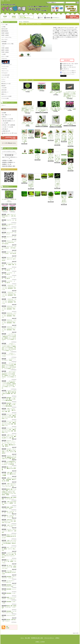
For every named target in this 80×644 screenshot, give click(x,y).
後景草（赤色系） (5, 50)
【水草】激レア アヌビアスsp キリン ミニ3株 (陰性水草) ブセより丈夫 (9, 521)
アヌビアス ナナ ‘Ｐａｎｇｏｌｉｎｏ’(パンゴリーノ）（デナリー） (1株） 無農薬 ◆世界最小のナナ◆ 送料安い (9, 443)
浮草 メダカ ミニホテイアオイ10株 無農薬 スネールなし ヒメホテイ (64, 162)
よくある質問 (5, 123)
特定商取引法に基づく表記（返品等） (70, 64)
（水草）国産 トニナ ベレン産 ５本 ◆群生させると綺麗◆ (10, 474)
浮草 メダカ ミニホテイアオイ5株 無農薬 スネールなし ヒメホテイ (71, 153)
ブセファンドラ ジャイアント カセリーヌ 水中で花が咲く (9, 259)
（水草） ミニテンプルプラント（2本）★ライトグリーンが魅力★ (70, 120)
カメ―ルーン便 (5, 77)
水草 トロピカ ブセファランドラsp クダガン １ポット (24, 151)
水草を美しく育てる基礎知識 (8, 125)
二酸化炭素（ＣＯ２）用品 (7, 44)
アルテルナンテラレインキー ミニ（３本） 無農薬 (70, 105)
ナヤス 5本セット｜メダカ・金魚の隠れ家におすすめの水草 (9, 572)
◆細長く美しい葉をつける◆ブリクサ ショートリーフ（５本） (38, 194)
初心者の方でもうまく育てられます (9, 134)
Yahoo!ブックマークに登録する (69, 71)
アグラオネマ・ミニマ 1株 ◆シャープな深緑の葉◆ (56, 121)
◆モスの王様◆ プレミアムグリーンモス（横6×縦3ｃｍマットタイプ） (64, 198)
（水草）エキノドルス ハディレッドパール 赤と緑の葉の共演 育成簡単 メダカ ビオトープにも (57, 137)
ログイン (42, 18)
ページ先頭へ (76, 633)
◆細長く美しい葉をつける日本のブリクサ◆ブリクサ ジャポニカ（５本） (44, 194)
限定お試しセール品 (6, 84)
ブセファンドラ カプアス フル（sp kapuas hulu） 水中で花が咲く (9, 242)
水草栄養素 (4, 42)
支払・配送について (14, 17)
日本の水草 (4, 90)
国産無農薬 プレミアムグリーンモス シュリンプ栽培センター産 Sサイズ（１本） (58, 181)
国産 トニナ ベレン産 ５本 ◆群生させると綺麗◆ (9, 468)
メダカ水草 (4, 88)
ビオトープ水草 (5, 56)
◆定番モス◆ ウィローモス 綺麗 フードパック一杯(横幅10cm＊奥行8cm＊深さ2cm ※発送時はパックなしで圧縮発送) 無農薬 (9, 492)
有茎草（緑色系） (5, 33)
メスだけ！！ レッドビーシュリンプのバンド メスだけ (9, 355)
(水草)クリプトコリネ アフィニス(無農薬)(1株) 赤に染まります (9, 536)
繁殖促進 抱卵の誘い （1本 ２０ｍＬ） (71, 195)
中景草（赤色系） (5, 52)
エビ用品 (3, 27)
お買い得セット (5, 92)
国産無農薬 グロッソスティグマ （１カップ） (28, 87)
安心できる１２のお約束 (8, 119)
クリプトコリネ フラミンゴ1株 (31, 133)
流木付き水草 (4, 29)
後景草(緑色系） (5, 31)
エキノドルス (4, 40)
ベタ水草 (3, 54)
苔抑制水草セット (5, 208)
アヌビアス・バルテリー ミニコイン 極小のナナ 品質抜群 (9, 531)
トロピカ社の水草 (5, 75)
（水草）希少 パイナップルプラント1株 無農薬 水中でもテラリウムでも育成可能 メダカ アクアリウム (71, 138)
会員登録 (48, 18)
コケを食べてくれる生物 (8, 127)
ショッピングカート (72, 17)
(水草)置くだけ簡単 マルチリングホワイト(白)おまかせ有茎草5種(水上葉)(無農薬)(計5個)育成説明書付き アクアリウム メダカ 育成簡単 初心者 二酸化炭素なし (38, 177)
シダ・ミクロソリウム (6, 37)
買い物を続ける (65, 69)
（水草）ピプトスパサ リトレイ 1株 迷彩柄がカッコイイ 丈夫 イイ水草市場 (25, 136)
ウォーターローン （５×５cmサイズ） (31, 194)
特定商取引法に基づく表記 (37, 638)
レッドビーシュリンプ (6, 63)
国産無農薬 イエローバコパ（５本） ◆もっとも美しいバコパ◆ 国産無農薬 (9, 399)
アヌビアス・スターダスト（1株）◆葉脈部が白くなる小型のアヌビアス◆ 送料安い (9, 457)
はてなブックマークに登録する (69, 72)
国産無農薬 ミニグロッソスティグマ (51, 196)
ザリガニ (3, 81)
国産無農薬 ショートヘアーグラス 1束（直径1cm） (44, 176)
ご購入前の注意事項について (8, 121)
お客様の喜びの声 (6, 131)
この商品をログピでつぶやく (68, 74)
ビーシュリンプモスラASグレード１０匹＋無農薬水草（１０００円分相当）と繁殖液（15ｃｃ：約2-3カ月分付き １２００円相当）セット (9, 366)
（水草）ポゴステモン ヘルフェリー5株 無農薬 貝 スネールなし (51, 155)
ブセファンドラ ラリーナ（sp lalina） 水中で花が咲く (9, 253)
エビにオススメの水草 (6, 96)
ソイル (3, 46)
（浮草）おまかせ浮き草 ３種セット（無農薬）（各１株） (9, 503)
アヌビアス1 (4, 59)
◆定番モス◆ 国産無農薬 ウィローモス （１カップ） (9, 607)
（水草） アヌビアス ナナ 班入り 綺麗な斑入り (42, 121)
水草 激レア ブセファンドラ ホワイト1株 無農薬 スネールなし (9, 567)
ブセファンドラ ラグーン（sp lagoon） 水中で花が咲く (9, 248)
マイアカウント (56, 18)
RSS (7, 626)
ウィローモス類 (5, 98)
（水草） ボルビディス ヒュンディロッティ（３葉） (38, 154)
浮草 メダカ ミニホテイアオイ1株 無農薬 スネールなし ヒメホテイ (64, 152)
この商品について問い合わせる (69, 67)
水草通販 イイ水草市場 (40, 642)
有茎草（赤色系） (5, 35)
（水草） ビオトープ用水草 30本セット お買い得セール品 (9, 216)
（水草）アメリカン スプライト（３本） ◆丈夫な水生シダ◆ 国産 (9, 410)
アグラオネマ (4, 73)
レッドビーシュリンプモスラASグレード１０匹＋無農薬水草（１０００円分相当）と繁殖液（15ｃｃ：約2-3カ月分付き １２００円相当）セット (70, 90)
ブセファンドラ (5, 71)
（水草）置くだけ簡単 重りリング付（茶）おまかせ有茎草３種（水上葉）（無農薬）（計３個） (38, 134)
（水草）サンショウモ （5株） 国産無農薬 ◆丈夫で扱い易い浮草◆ (10, 479)
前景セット (4, 94)
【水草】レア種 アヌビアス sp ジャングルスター (51, 135)
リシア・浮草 (4, 25)
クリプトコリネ (5, 67)
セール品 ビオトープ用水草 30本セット (9, 196)
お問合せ (26, 17)
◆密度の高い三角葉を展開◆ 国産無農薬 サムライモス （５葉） (57, 193)
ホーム (5, 17)
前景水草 (3, 86)
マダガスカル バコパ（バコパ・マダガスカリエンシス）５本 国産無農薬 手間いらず (42, 107)
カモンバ (3, 105)
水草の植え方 (5, 129)
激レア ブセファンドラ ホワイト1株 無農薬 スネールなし (9, 561)
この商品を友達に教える (67, 65)
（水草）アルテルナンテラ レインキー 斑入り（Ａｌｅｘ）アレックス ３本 (9, 485)
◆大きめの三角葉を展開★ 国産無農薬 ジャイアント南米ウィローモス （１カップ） (24, 194)
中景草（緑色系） (5, 48)
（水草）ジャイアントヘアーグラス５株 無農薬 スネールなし (44, 151)
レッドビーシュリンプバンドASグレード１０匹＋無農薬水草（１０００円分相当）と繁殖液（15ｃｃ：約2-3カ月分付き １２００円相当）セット (28, 107)
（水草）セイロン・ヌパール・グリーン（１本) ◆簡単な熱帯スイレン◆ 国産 (9, 436)
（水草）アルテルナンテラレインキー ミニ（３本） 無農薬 (28, 120)
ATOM (8, 628)
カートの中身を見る (9, 138)
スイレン (3, 79)
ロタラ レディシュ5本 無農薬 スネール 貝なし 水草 (9, 549)
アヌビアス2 (4, 69)
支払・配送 (27, 638)
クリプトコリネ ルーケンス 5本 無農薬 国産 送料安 (9, 265)
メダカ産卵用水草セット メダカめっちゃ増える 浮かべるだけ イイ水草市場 (9, 463)
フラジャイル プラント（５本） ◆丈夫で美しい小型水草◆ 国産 (56, 106)
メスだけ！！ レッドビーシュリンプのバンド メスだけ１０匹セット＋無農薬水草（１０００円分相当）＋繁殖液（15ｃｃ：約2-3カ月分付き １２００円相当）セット (9, 347)
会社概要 (4, 113)
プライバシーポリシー (49, 638)
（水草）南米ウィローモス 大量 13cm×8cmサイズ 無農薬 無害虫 (64, 135)
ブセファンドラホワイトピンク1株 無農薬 (25, 178)
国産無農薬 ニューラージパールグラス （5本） (51, 176)
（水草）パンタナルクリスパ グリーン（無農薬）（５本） (31, 151)
